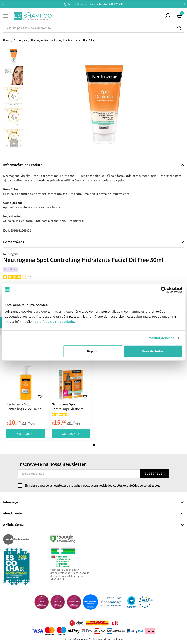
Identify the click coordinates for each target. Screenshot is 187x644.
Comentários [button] (14, 242)
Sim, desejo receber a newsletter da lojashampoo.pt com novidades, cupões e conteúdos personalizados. (92, 486)
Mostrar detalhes (161, 338)
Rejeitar (93, 351)
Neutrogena (11, 254)
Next (184, 4)
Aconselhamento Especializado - (96, 4)
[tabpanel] (26, 401)
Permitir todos (153, 351)
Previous (3, 4)
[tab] (93, 165)
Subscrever (155, 474)
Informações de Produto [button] (23, 165)
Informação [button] (11, 502)
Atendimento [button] (13, 514)
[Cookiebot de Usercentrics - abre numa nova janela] (164, 290)
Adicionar (26, 434)
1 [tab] (94, 445)
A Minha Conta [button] (13, 525)
